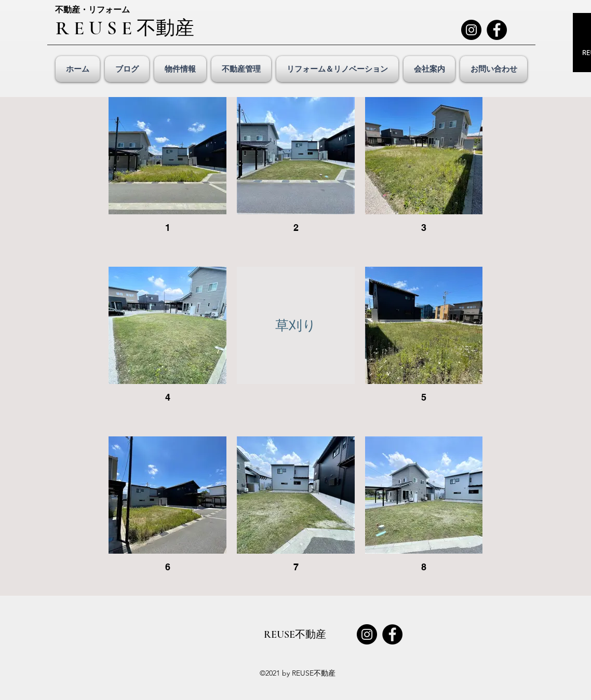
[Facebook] (497, 30)
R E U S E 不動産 (125, 28)
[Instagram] (471, 30)
